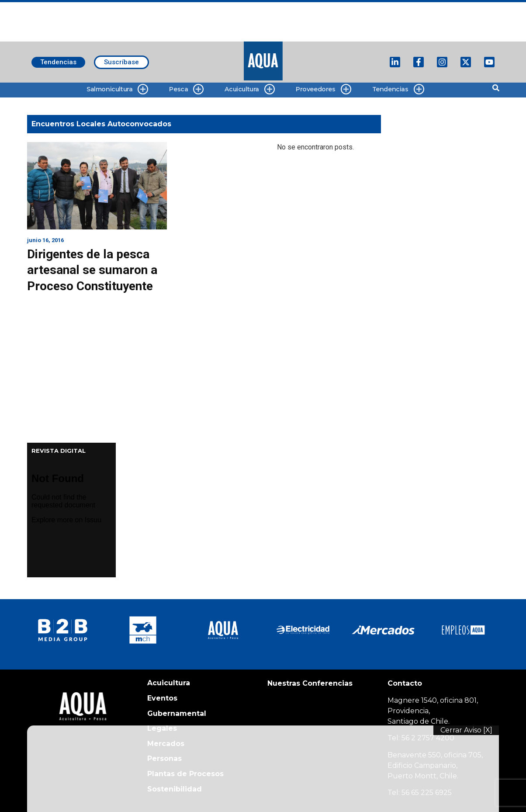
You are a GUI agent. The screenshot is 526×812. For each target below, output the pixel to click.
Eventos (162, 698)
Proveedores (324, 89)
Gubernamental (177, 713)
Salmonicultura (117, 89)
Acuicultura (250, 89)
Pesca (186, 89)
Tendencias (398, 89)
